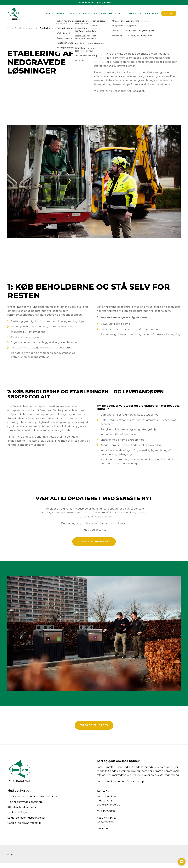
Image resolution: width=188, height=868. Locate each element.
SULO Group (136, 778)
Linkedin (102, 825)
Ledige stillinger (17, 809)
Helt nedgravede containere (25, 799)
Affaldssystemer (55, 13)
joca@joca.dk (104, 2)
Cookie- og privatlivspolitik (24, 820)
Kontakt (169, 13)
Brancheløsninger (110, 13)
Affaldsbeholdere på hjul (23, 804)
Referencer (89, 13)
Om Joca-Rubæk (147, 13)
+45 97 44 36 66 (85, 2)
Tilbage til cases (94, 722)
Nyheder (130, 13)
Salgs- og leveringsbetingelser (26, 814)
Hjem (10, 28)
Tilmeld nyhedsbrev (94, 538)
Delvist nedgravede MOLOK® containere (33, 793)
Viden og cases (26, 28)
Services (74, 13)
